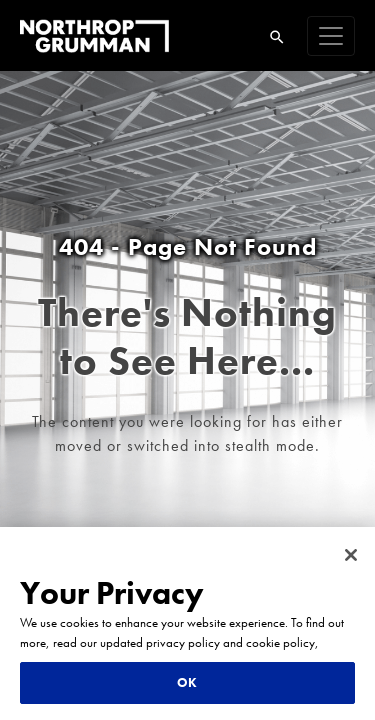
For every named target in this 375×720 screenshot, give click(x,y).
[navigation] (331, 36)
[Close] (351, 555)
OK (187, 682)
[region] (187, 623)
